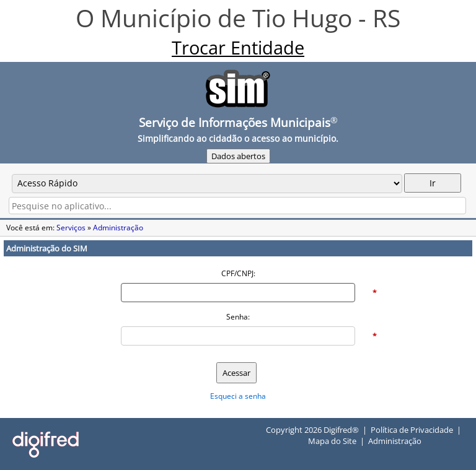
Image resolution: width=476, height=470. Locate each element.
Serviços (71, 228)
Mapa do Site (332, 441)
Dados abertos (238, 156)
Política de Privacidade (412, 430)
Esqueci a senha (238, 396)
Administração (118, 228)
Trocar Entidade (238, 48)
